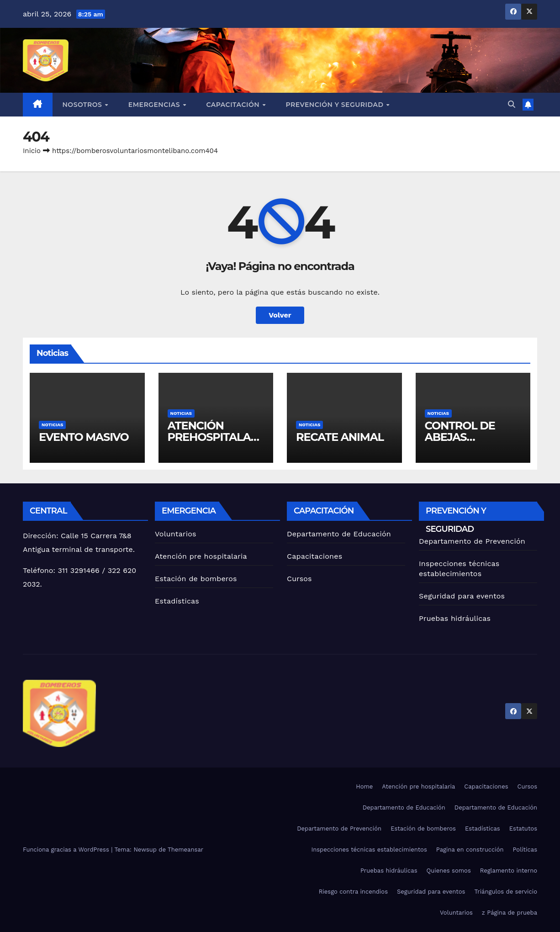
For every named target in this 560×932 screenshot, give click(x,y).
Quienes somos (449, 871)
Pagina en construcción (470, 850)
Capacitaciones (314, 556)
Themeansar (185, 850)
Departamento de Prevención (472, 541)
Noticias (52, 425)
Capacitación (234, 105)
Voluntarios (176, 534)
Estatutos (523, 829)
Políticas (525, 850)
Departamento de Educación (339, 534)
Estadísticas (177, 601)
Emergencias (155, 105)
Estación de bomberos (196, 579)
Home (364, 786)
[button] (512, 104)
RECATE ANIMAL (340, 437)
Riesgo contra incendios (353, 892)
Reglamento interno (509, 871)
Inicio (32, 151)
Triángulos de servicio (506, 892)
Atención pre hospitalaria (201, 556)
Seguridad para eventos (462, 596)
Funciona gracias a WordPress (67, 850)
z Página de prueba (510, 913)
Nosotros (83, 105)
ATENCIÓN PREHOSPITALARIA (214, 437)
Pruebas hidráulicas (455, 618)
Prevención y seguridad (335, 105)
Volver (280, 315)
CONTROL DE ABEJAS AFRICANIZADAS (469, 437)
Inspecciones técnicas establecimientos (369, 850)
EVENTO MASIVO (84, 437)
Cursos (299, 579)
